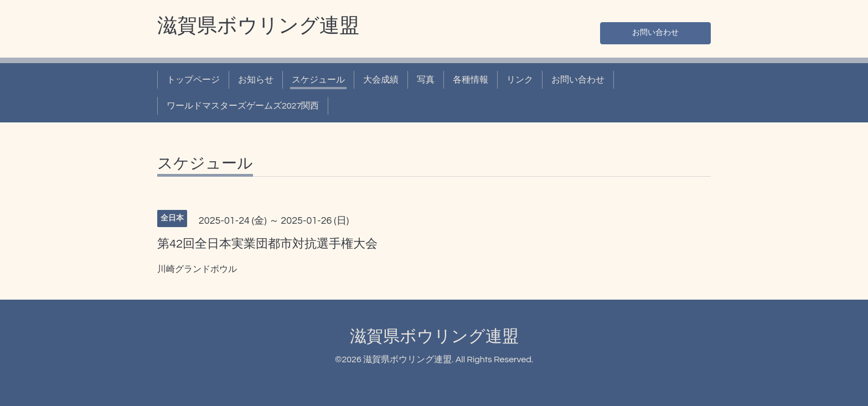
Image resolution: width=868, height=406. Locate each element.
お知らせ (256, 80)
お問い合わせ (655, 31)
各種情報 (471, 80)
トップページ (193, 80)
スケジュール (318, 80)
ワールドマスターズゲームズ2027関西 (243, 106)
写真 (426, 80)
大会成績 (381, 80)
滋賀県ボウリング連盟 (258, 26)
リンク (520, 80)
